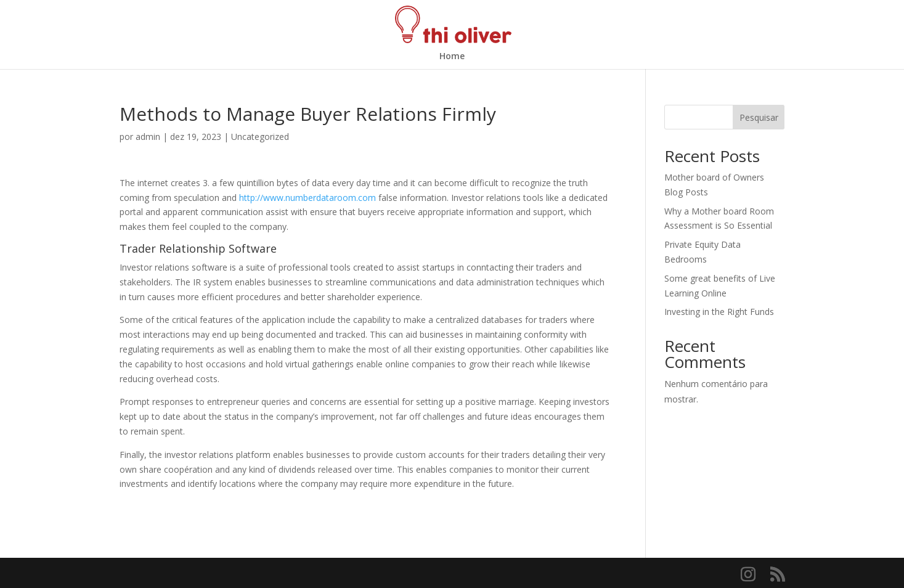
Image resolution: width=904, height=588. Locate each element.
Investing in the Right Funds (719, 312)
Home (452, 57)
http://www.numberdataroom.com (307, 198)
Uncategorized (260, 137)
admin (148, 137)
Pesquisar (759, 117)
